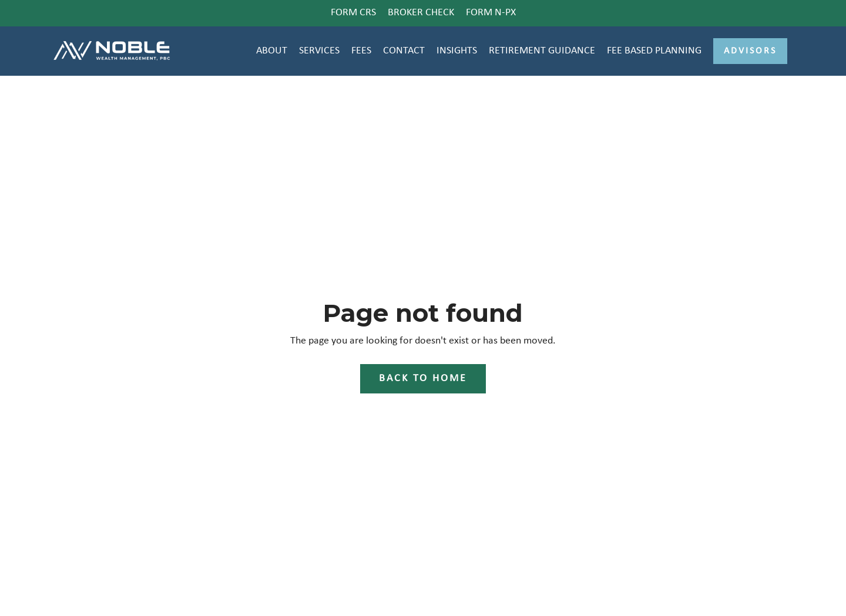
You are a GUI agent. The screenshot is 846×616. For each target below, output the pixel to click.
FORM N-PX (491, 13)
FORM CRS (353, 13)
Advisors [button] (750, 51)
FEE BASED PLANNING (654, 51)
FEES (361, 51)
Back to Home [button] (423, 378)
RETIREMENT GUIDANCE (542, 51)
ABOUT (272, 51)
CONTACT (404, 51)
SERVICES (319, 51)
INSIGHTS (457, 51)
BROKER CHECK (421, 13)
